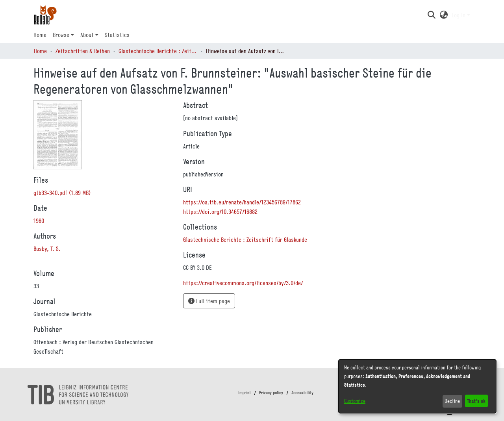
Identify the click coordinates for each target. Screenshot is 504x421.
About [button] (87, 35)
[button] (431, 15)
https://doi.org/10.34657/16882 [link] (220, 211)
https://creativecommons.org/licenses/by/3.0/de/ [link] (243, 283)
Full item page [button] (209, 301)
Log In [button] (459, 15)
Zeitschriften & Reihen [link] (83, 51)
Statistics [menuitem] (117, 35)
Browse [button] (61, 35)
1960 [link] (39, 221)
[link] (62, 193)
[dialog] (417, 386)
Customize (355, 401)
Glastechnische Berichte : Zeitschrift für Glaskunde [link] (158, 51)
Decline (452, 401)
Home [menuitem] (40, 35)
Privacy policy (271, 393)
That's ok (476, 401)
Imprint (245, 393)
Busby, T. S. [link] (47, 249)
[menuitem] (63, 35)
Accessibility (302, 393)
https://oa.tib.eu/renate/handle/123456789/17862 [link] (242, 202)
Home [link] (40, 51)
